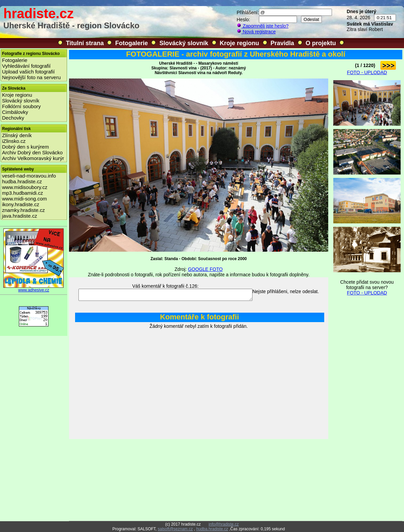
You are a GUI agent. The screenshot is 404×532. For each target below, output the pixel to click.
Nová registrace (256, 32)
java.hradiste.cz (20, 216)
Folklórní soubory (21, 106)
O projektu (321, 43)
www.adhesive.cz (34, 288)
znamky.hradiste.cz (23, 210)
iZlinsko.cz (14, 141)
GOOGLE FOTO (205, 269)
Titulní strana (85, 43)
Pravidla (282, 43)
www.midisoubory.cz (25, 187)
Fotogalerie (131, 43)
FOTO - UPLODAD (367, 72)
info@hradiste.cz (224, 524)
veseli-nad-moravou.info (29, 176)
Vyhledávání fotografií (26, 66)
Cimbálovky (15, 112)
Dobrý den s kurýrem (25, 147)
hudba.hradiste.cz (22, 181)
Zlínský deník (17, 135)
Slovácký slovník (184, 43)
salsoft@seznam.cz (175, 529)
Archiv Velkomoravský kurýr (33, 158)
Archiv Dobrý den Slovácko (32, 152)
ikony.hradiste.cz (21, 204)
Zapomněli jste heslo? (263, 26)
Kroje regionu (240, 43)
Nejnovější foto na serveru (31, 77)
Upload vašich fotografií (28, 72)
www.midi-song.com (24, 199)
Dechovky (13, 118)
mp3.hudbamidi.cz (23, 193)
